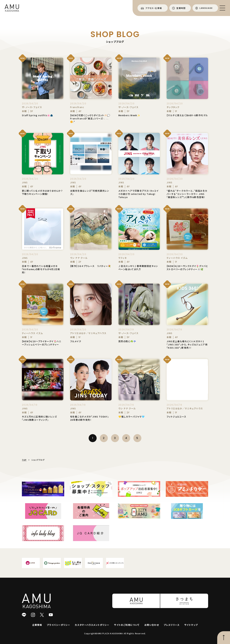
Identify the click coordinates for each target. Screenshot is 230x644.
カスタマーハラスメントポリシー (92, 625)
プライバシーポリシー (58, 625)
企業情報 (37, 625)
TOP (24, 460)
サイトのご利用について (127, 625)
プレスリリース (172, 625)
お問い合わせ (152, 625)
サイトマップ (191, 625)
